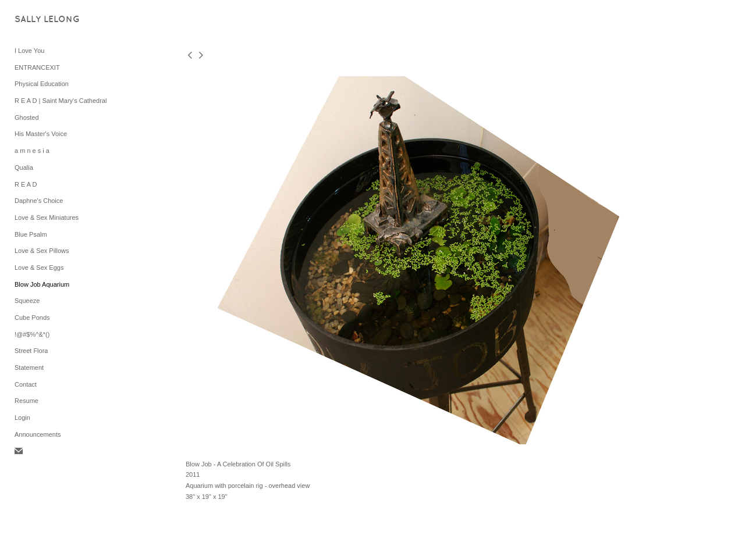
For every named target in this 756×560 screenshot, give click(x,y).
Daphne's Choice (39, 201)
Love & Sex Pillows (42, 251)
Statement (29, 368)
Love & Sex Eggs (39, 267)
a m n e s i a (32, 151)
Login (22, 418)
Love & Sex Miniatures (47, 217)
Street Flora (31, 351)
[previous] (190, 56)
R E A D (26, 184)
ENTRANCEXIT (37, 67)
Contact (26, 384)
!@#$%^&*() (32, 334)
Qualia (24, 167)
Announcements (38, 434)
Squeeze (27, 301)
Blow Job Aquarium (42, 284)
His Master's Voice (41, 134)
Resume (26, 401)
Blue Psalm (31, 234)
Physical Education (42, 84)
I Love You (29, 51)
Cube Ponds (32, 318)
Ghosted (27, 117)
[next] (201, 56)
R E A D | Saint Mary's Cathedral (61, 101)
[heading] (44, 20)
